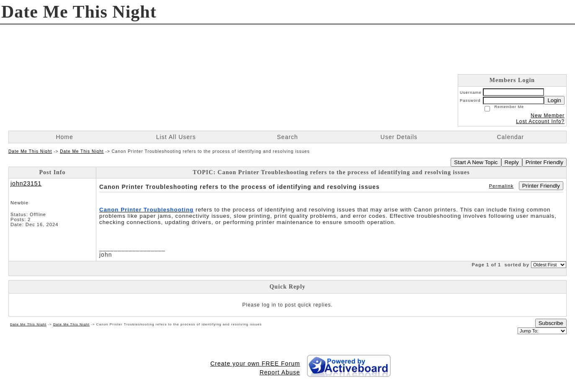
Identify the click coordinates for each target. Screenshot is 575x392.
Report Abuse (280, 372)
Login (554, 100)
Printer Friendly (544, 162)
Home (64, 137)
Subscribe (551, 323)
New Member (548, 116)
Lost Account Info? (540, 121)
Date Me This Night (30, 151)
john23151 (26, 183)
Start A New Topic (476, 162)
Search (287, 137)
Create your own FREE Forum (255, 364)
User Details (399, 137)
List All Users (176, 137)
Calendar (510, 137)
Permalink (502, 186)
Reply (512, 162)
